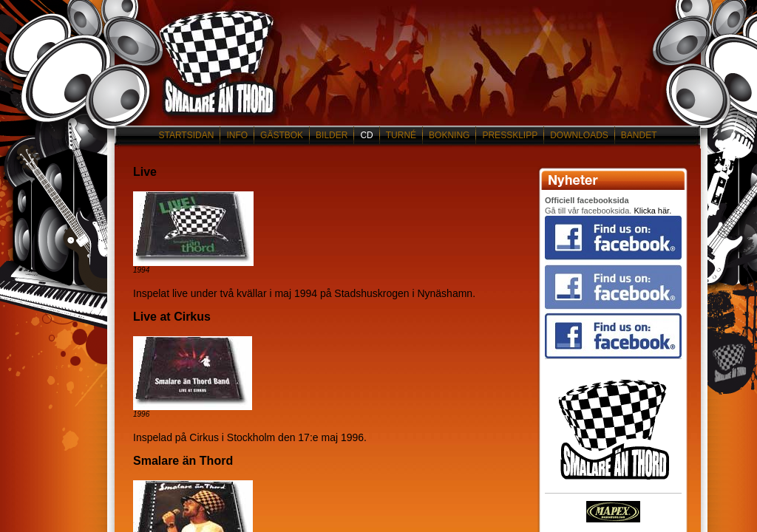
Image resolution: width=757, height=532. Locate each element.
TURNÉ (401, 135)
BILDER (332, 135)
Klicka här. (652, 211)
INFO (237, 135)
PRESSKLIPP (510, 135)
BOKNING (449, 135)
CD (366, 135)
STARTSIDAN (186, 135)
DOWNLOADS (579, 135)
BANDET (639, 135)
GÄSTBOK (282, 135)
